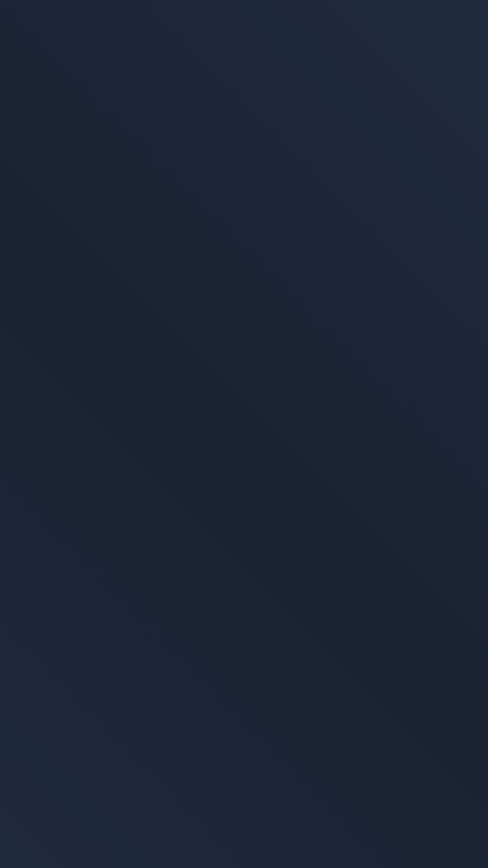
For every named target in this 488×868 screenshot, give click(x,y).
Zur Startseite (334, 253)
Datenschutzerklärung (69, 712)
